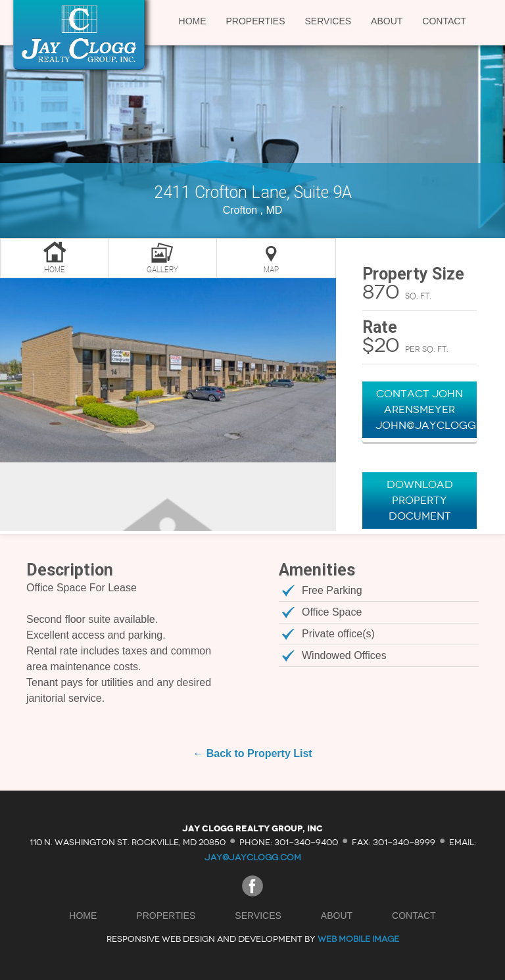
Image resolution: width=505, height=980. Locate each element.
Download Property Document (420, 500)
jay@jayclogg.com (253, 857)
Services (328, 21)
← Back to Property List (252, 753)
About (387, 21)
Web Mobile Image (358, 939)
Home (193, 21)
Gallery (162, 270)
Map (271, 270)
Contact (444, 21)
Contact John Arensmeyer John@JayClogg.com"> (426, 409)
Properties (256, 21)
